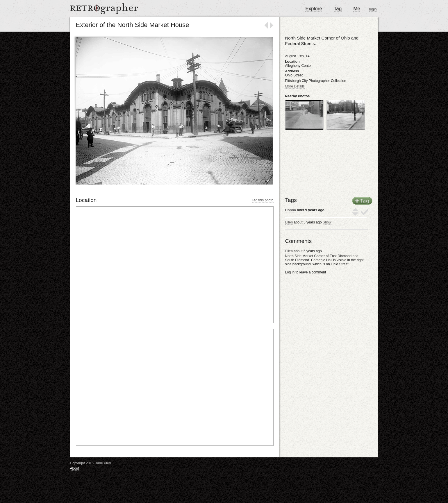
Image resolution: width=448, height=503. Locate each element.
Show (327, 222)
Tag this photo (263, 200)
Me (357, 9)
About (75, 468)
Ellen (289, 222)
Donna (291, 210)
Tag (338, 9)
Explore (314, 9)
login (373, 9)
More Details (295, 86)
